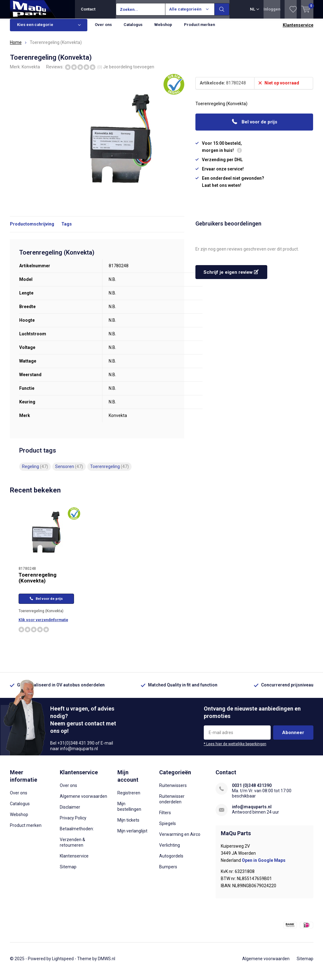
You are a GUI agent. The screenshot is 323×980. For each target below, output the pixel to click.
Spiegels (168, 828)
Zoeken (222, 9)
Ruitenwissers (173, 790)
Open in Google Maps (264, 865)
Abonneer (293, 737)
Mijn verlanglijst (132, 835)
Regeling (35, 471)
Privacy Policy (73, 823)
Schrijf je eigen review (231, 277)
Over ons (103, 29)
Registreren (129, 797)
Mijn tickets (128, 824)
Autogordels (171, 861)
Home (16, 47)
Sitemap (68, 871)
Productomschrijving (32, 229)
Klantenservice (298, 30)
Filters (165, 817)
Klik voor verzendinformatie (43, 625)
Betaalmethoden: (77, 833)
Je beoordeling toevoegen (129, 71)
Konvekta (31, 71)
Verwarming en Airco (180, 839)
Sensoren (69, 471)
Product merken (199, 29)
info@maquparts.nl (252, 811)
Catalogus (133, 29)
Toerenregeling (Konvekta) (37, 582)
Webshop (163, 29)
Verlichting (170, 850)
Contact (88, 9)
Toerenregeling (109, 471)
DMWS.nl (107, 963)
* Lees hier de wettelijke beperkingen (235, 749)
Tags (67, 229)
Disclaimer (70, 812)
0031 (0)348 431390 (252, 790)
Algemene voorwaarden (83, 801)
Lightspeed (63, 963)
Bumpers (168, 871)
